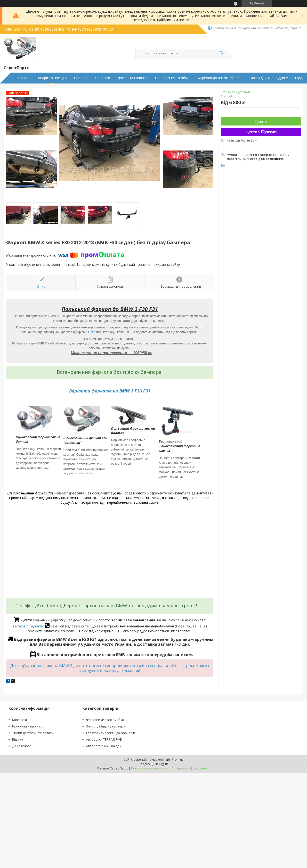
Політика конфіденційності (191, 768)
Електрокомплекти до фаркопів (111, 733)
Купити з (261, 132)
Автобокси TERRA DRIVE (104, 739)
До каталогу (21, 746)
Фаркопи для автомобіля (105, 720)
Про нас (81, 78)
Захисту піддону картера (106, 726)
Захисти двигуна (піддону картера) (275, 78)
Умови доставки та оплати (33, 733)
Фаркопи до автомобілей (218, 78)
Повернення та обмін (173, 78)
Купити (261, 121)
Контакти (102, 78)
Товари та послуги (51, 78)
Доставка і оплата (133, 78)
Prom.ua (178, 760)
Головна (22, 78)
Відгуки (18, 739)
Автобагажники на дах (104, 746)
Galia (92, 332)
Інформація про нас (27, 726)
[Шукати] (221, 53)
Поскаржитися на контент (150, 768)
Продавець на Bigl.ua (153, 764)
